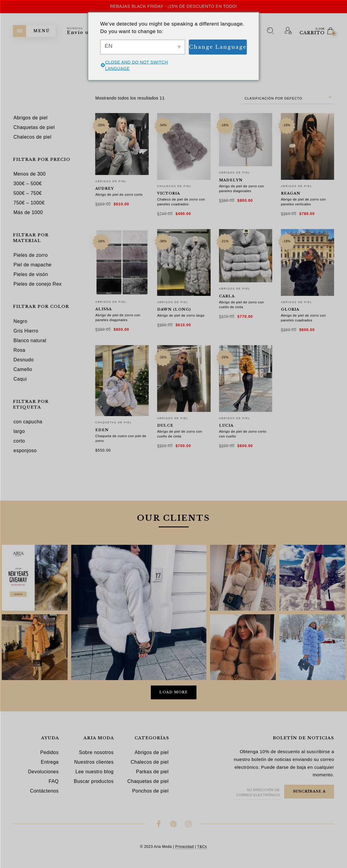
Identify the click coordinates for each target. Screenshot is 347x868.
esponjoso (25, 451)
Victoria (169, 193)
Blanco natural (30, 340)
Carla (227, 296)
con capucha (28, 422)
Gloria (290, 309)
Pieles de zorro (31, 255)
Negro (20, 321)
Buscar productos (94, 781)
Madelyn (231, 180)
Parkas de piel (152, 772)
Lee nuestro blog (94, 772)
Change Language (218, 47)
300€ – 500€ (28, 184)
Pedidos (49, 752)
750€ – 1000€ (29, 203)
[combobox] (288, 98)
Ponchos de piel (150, 791)
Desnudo (24, 360)
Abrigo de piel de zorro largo (181, 315)
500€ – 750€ (28, 193)
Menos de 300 (30, 174)
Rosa (19, 350)
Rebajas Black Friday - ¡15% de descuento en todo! (173, 6)
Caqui (20, 379)
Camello (23, 369)
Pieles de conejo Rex (38, 284)
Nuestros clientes (94, 762)
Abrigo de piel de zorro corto (119, 195)
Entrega (50, 762)
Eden (102, 430)
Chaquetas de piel (114, 422)
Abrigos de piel (111, 181)
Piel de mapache (33, 265)
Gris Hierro (26, 331)
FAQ (54, 781)
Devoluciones (43, 772)
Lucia (226, 425)
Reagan (291, 193)
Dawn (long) (174, 309)
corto (19, 441)
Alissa (103, 309)
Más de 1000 (28, 212)
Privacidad (184, 847)
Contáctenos (44, 791)
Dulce (165, 425)
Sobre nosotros (96, 752)
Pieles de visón (31, 274)
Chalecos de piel (174, 186)
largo (19, 431)
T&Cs (202, 847)
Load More (173, 692)
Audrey (105, 189)
